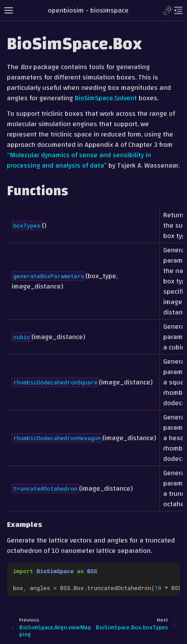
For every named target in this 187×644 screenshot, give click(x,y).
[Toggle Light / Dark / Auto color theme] (168, 10)
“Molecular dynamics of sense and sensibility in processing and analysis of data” (79, 160)
